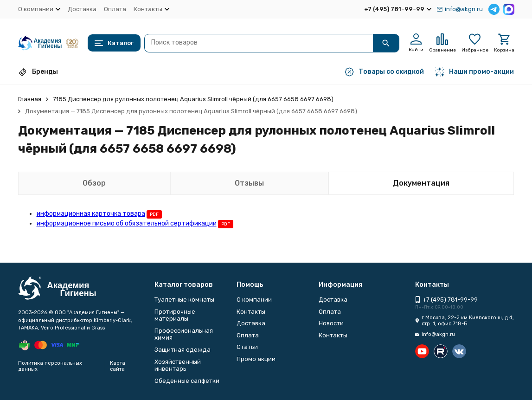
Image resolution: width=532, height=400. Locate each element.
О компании (254, 300)
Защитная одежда (183, 350)
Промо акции (256, 359)
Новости (331, 323)
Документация (421, 183)
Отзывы (249, 183)
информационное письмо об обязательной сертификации (127, 223)
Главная (30, 99)
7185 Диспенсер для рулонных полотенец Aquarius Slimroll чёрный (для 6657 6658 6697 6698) (193, 99)
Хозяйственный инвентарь (178, 365)
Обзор (94, 183)
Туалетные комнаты (184, 300)
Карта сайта (118, 366)
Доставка (82, 9)
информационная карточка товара (91, 214)
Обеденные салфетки (187, 381)
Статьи (247, 347)
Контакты (251, 312)
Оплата (115, 9)
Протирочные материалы (175, 315)
